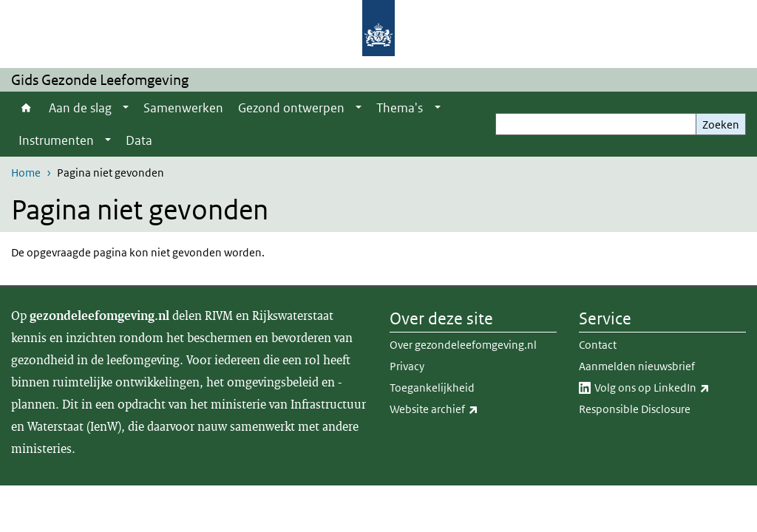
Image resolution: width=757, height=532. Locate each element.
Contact (598, 345)
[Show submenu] (126, 108)
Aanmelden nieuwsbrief (637, 366)
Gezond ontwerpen (291, 108)
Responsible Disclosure (635, 409)
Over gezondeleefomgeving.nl (463, 345)
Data (139, 140)
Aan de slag (80, 108)
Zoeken (721, 125)
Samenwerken (183, 108)
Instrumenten (56, 140)
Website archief (466, 409)
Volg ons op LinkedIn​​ (670, 388)
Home (26, 108)
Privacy (407, 366)
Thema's (400, 108)
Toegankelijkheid (432, 388)
